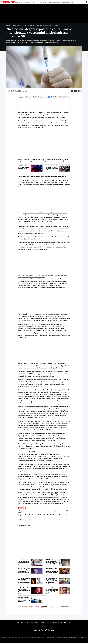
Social (50, 2)
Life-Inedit (57, 2)
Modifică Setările (44, 626)
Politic (34, 2)
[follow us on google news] (23, 607)
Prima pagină (9, 25)
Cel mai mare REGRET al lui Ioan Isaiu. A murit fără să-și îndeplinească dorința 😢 (24, 580)
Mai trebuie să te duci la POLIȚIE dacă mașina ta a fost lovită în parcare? (24, 600)
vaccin (30, 520)
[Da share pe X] (76, 91)
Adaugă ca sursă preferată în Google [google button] (31, 97)
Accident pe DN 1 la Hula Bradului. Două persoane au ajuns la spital (24, 562)
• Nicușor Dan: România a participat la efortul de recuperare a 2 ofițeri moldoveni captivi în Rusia (43, 512)
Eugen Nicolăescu (55, 115)
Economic (27, 2)
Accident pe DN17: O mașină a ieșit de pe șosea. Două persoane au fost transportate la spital (52, 168)
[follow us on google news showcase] (33, 607)
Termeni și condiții (45, 623)
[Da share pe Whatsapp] (79, 91)
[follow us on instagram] (55, 607)
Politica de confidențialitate (59, 623)
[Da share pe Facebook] (72, 91)
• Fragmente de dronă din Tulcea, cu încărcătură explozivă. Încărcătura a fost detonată (42, 515)
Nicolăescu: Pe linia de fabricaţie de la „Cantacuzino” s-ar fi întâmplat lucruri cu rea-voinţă (45, 213)
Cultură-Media (66, 2)
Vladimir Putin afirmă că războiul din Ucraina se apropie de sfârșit (24, 590)
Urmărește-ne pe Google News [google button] (57, 97)
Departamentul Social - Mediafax (19, 92)
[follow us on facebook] (65, 607)
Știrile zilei (19, 2)
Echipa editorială (20, 623)
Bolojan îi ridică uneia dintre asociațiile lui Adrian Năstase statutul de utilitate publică (24, 570)
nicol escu (21, 520)
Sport (74, 2)
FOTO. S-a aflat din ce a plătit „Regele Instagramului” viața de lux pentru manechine (51, 580)
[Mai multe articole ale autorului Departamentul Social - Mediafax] (9, 91)
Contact (70, 623)
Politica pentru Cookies (32, 623)
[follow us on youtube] (44, 607)
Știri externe (42, 2)
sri (26, 520)
